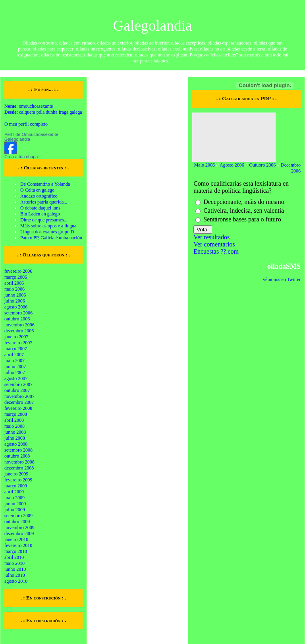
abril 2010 (14, 557)
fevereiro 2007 (18, 343)
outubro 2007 (17, 390)
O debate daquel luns (40, 208)
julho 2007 (15, 372)
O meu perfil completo (26, 124)
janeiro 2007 (16, 337)
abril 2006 (14, 283)
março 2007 (16, 349)
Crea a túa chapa (21, 157)
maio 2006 (14, 289)
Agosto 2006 (232, 165)
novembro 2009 (19, 528)
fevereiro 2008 (18, 408)
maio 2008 (14, 426)
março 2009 (16, 486)
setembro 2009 (18, 516)
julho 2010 (15, 575)
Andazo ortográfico (39, 196)
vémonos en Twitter (282, 279)
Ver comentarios (214, 244)
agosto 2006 (16, 307)
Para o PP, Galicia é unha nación (51, 238)
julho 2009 (15, 510)
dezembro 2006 (19, 331)
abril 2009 (14, 492)
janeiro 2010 (16, 539)
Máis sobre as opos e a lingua (48, 226)
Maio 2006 (205, 165)
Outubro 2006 (262, 165)
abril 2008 (14, 420)
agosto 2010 (16, 581)
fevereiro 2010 (18, 545)
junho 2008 (15, 432)
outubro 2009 (17, 522)
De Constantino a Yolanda (45, 184)
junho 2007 (15, 367)
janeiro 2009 (16, 474)
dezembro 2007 (19, 402)
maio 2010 (14, 563)
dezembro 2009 (19, 533)
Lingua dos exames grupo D (47, 232)
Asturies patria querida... (44, 202)
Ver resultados (211, 237)
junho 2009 (15, 504)
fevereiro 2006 (18, 271)
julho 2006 (15, 301)
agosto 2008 (16, 444)
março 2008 (16, 414)
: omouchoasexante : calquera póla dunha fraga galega (43, 109)
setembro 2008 (18, 450)
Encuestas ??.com (216, 251)
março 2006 (16, 277)
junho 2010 (15, 569)
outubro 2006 (17, 319)
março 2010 (16, 551)
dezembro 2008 (19, 468)
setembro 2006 (18, 313)
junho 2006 (15, 295)
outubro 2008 (17, 456)
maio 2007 (14, 361)
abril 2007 (14, 355)
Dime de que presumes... (44, 220)
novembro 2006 (19, 325)
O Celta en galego (37, 190)
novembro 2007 (19, 396)
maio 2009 (14, 498)
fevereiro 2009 (18, 480)
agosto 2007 (16, 378)
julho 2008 (15, 438)
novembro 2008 (19, 462)
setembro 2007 (18, 384)
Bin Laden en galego (40, 214)
